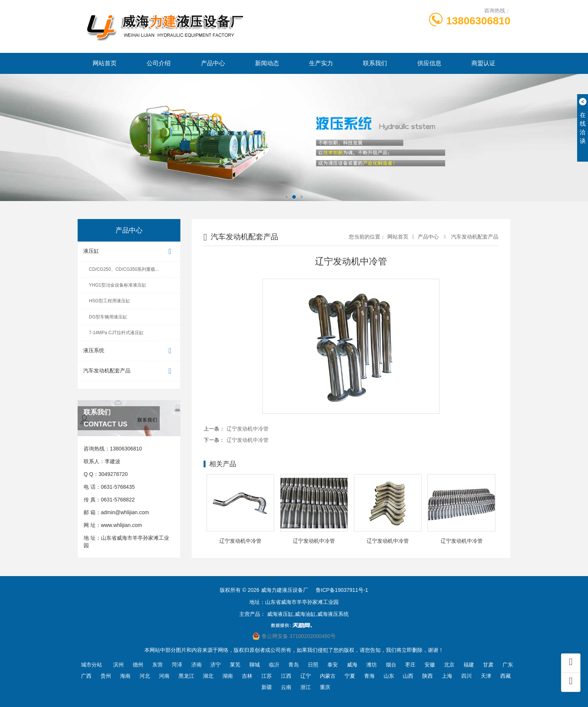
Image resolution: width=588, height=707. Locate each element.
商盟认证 (483, 63)
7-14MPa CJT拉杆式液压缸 (116, 333)
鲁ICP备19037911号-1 (342, 590)
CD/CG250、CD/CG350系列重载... (124, 269)
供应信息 (429, 63)
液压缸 (129, 251)
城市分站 (91, 665)
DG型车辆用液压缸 (108, 317)
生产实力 (321, 63)
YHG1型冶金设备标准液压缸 (118, 285)
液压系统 (129, 351)
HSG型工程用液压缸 (109, 301)
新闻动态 (267, 63)
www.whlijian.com (121, 525)
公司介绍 (159, 63)
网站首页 (105, 63)
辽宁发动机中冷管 (247, 429)
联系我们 (375, 63)
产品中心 (213, 63)
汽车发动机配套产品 (129, 371)
